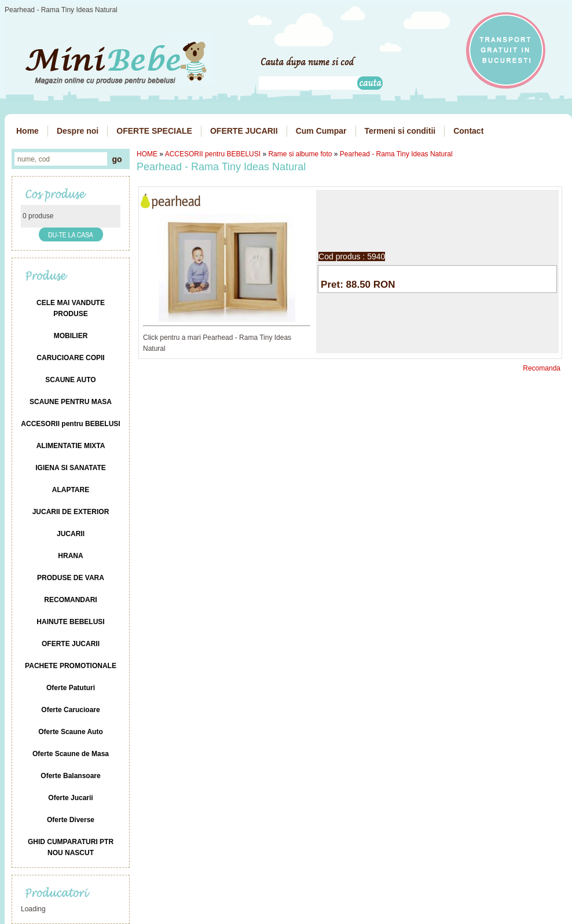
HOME (147, 154)
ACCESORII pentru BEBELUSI (213, 154)
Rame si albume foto (300, 154)
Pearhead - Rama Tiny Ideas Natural (396, 154)
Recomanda (542, 368)
